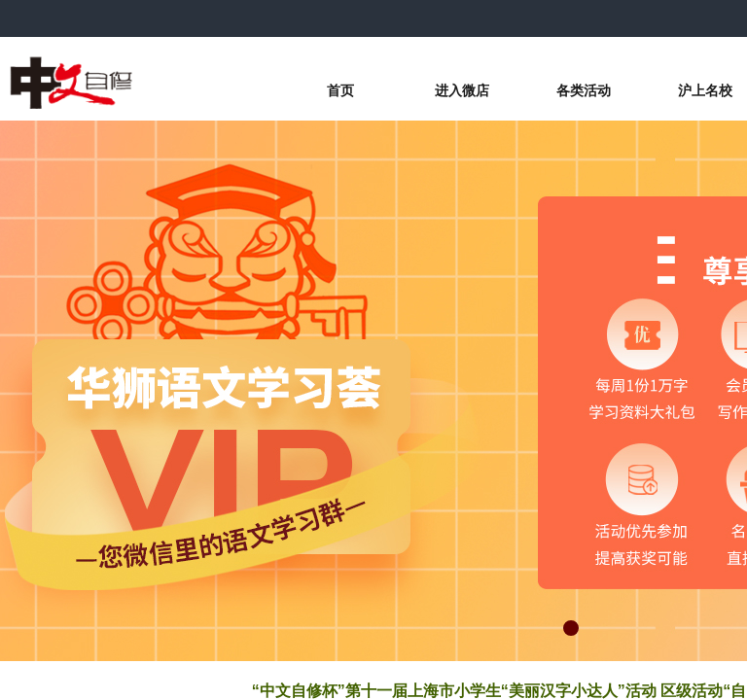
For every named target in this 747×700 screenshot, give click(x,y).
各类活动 (584, 91)
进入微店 (462, 91)
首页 (340, 91)
